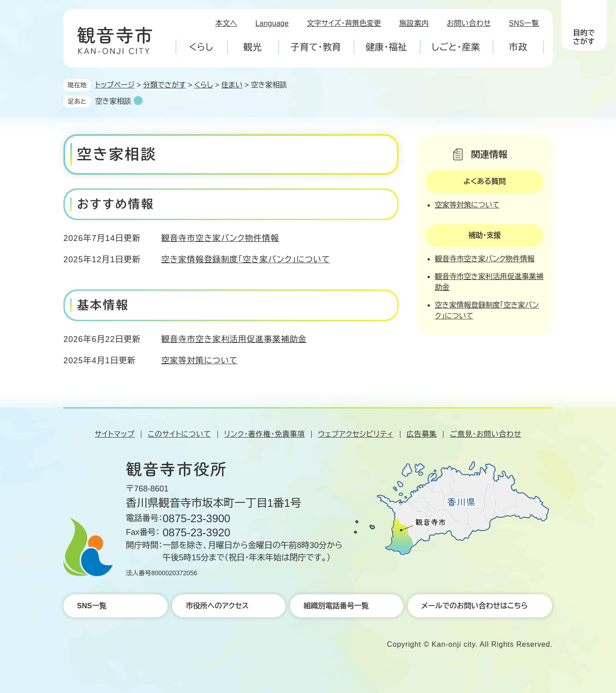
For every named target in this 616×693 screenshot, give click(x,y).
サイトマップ (115, 434)
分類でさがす (165, 85)
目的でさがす (584, 37)
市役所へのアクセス (217, 606)
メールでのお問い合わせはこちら (474, 606)
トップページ (115, 85)
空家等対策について (200, 361)
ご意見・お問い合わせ (486, 434)
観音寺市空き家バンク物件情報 (220, 238)
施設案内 (414, 23)
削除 (138, 101)
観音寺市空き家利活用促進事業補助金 (234, 339)
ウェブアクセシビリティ (356, 434)
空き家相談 (113, 101)
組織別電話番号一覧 (336, 606)
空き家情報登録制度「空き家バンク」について (246, 260)
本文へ (226, 23)
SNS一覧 (524, 23)
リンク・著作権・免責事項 (265, 434)
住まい (232, 85)
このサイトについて (179, 434)
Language (272, 23)
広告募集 (422, 434)
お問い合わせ (469, 23)
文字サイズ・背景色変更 (344, 23)
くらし (203, 85)
